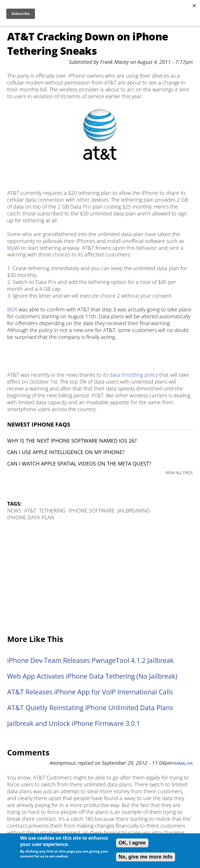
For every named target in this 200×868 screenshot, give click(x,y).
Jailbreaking (134, 510)
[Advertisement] (100, 578)
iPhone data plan (31, 517)
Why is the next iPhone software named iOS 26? (72, 441)
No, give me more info (146, 857)
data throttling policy (134, 375)
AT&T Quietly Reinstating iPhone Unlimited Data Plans (90, 708)
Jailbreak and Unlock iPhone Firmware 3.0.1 (74, 723)
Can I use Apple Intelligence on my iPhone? (66, 452)
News (14, 510)
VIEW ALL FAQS (179, 473)
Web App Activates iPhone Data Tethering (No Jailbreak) (92, 676)
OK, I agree (132, 843)
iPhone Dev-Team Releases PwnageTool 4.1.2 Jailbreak (90, 660)
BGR (12, 309)
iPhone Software (92, 510)
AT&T (30, 510)
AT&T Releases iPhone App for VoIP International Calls (90, 692)
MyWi (13, 248)
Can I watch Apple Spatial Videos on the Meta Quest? (79, 464)
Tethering (52, 510)
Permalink (183, 763)
